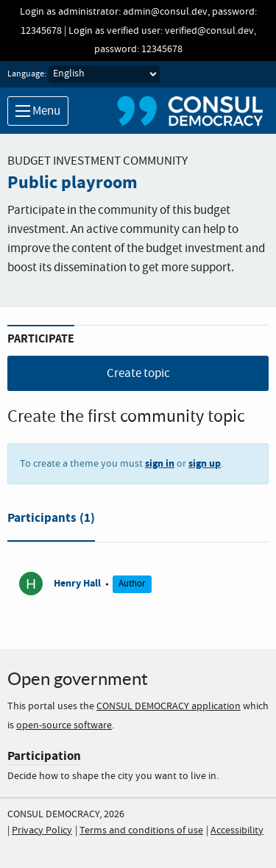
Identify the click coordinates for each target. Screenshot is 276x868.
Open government (78, 679)
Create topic (138, 374)
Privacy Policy (42, 831)
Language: (27, 74)
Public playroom (72, 183)
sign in (160, 463)
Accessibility (237, 831)
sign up (205, 463)
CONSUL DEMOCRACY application (169, 706)
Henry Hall (77, 583)
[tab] (51, 521)
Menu (38, 111)
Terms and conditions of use (141, 831)
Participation (44, 756)
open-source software (64, 725)
